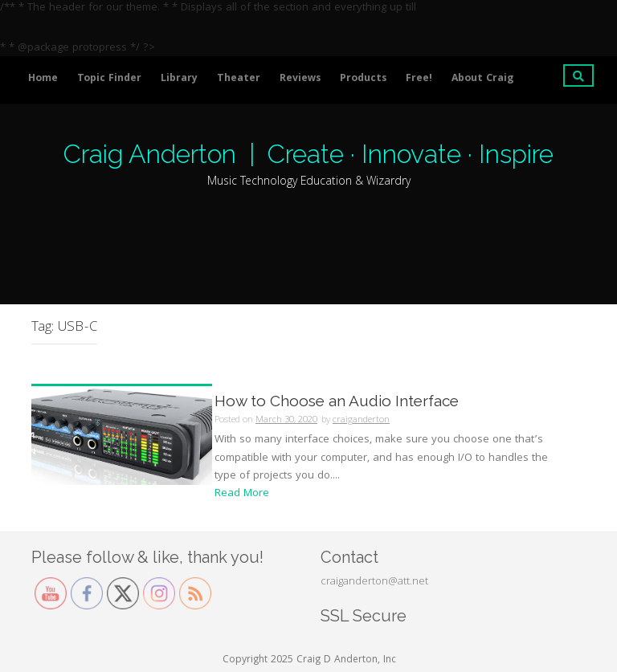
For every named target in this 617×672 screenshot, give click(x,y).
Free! (419, 79)
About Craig (482, 79)
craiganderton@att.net (374, 582)
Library (179, 79)
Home (43, 79)
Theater (239, 79)
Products (363, 79)
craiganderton (361, 420)
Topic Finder (109, 79)
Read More (242, 494)
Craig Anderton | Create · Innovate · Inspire (308, 154)
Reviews (300, 79)
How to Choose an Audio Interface (337, 401)
